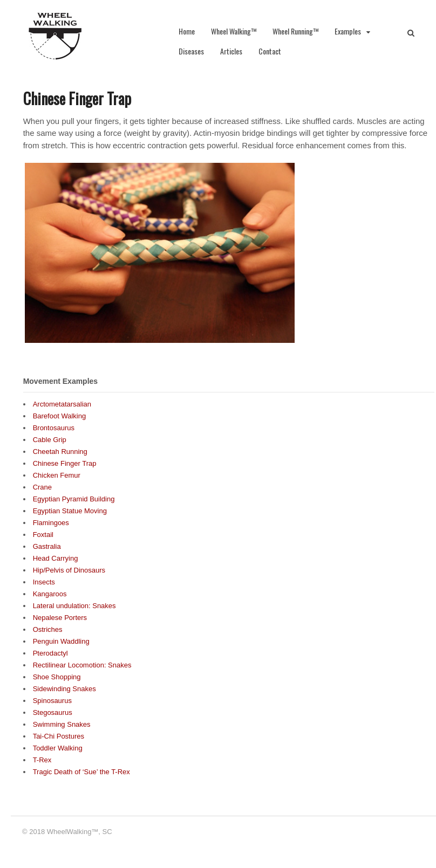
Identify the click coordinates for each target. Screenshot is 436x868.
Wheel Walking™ (234, 31)
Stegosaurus (53, 712)
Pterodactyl (50, 653)
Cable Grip (50, 440)
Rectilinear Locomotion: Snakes (82, 665)
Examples (348, 31)
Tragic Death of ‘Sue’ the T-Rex (81, 772)
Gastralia (47, 546)
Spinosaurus (52, 701)
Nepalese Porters (60, 618)
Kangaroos (50, 594)
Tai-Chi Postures (59, 736)
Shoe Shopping (57, 677)
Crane (42, 487)
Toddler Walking (58, 748)
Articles (231, 51)
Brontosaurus (54, 428)
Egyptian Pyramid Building (74, 499)
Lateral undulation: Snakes (74, 606)
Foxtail (43, 535)
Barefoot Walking (60, 416)
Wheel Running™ (295, 31)
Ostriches (48, 629)
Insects (44, 582)
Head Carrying (56, 558)
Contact (270, 51)
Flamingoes (51, 523)
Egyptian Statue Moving (70, 511)
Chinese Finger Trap (65, 463)
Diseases (191, 51)
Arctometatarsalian (62, 404)
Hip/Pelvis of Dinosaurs (69, 570)
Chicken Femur (57, 475)
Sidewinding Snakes (64, 689)
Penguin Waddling (61, 641)
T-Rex (42, 760)
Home (187, 31)
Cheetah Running (60, 452)
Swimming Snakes (62, 724)
